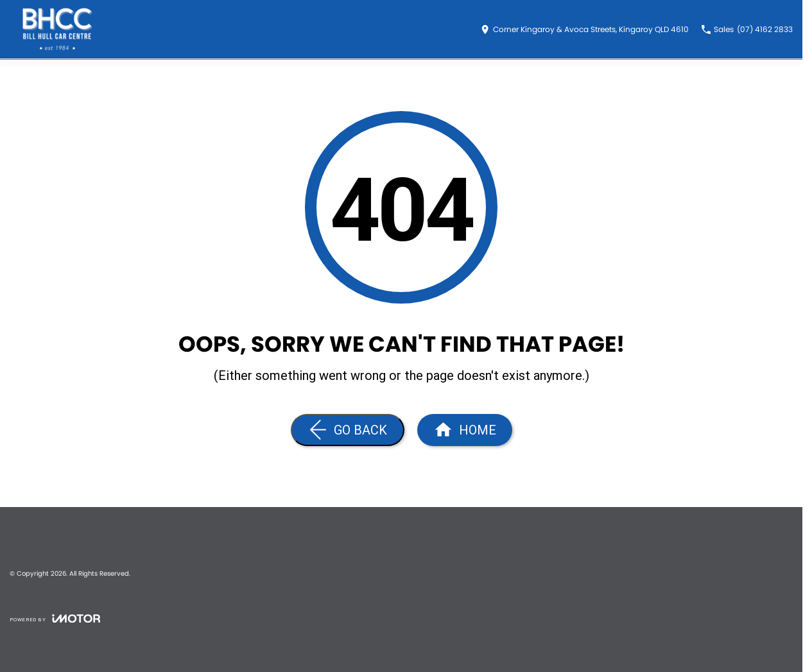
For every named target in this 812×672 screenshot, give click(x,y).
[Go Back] (348, 430)
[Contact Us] (585, 30)
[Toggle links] (55, 618)
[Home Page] (58, 29)
